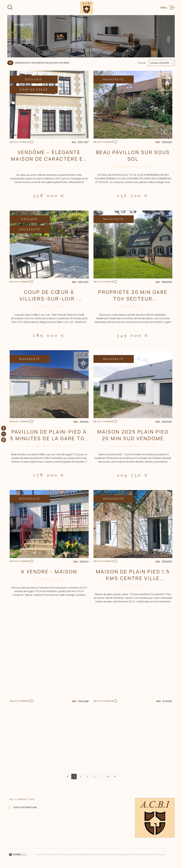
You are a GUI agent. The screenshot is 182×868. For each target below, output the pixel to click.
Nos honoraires (92, 854)
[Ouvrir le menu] (168, 8)
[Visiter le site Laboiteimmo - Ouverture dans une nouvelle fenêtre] (18, 855)
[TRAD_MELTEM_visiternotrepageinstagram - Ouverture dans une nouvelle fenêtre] (4, 440)
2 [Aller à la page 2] (81, 776)
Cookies (162, 855)
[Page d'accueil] (87, 8)
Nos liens (139, 854)
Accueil (19, 24)
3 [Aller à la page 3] (88, 776)
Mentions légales (119, 854)
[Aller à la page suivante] (115, 776)
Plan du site (105, 854)
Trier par (142, 63)
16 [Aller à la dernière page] (108, 776)
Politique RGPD (151, 854)
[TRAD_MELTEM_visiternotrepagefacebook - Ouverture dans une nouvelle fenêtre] (4, 428)
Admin (131, 854)
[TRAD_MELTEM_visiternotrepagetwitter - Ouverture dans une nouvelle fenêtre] (4, 434)
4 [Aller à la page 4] (94, 776)
